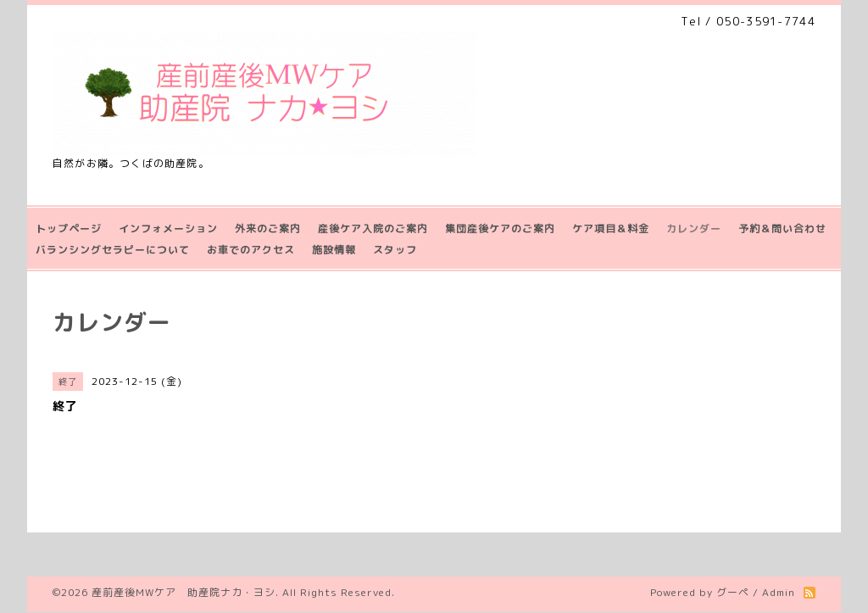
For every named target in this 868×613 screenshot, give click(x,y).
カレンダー (694, 228)
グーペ (733, 592)
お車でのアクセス (251, 250)
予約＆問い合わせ (782, 228)
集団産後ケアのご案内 (500, 228)
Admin (779, 592)
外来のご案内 (268, 228)
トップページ (69, 228)
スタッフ (395, 250)
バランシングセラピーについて (113, 250)
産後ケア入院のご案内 (373, 228)
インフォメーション (168, 228)
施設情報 (334, 250)
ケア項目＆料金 (611, 228)
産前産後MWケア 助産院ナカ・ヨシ (184, 592)
